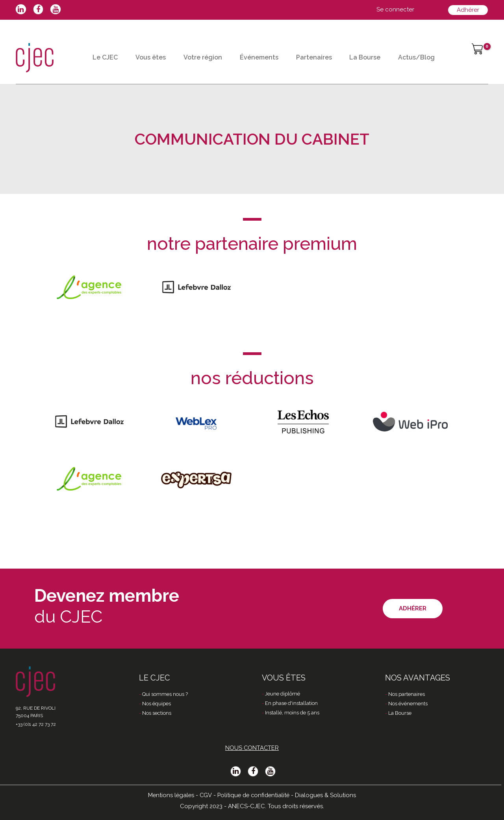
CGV (205, 795)
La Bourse (386, 53)
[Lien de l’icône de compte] (395, 10)
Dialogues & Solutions (328, 795)
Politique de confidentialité (254, 795)
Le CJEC (107, 53)
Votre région (212, 53)
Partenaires (331, 53)
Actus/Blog (113, 84)
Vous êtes (157, 53)
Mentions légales (169, 795)
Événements (272, 53)
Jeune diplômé (283, 694)
